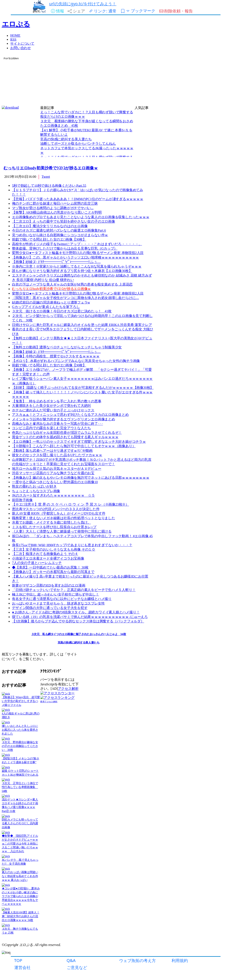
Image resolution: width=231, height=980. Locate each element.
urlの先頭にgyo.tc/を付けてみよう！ (83, 4)
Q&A (71, 960)
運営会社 (22, 967)
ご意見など (77, 967)
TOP (18, 960)
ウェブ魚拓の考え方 (137, 960)
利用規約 (180, 960)
